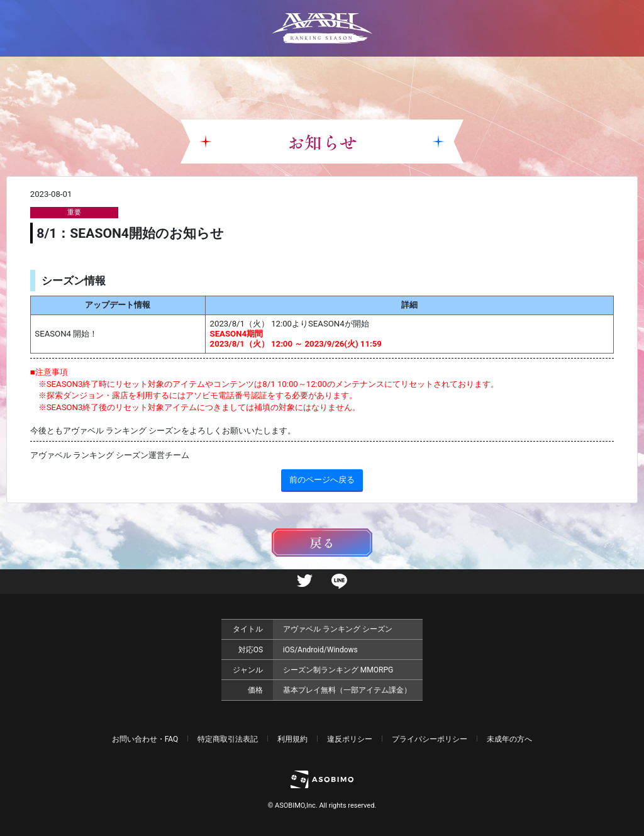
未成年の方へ (509, 739)
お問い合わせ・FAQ (145, 739)
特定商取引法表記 (228, 739)
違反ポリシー (350, 739)
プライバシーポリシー (430, 739)
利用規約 (292, 739)
